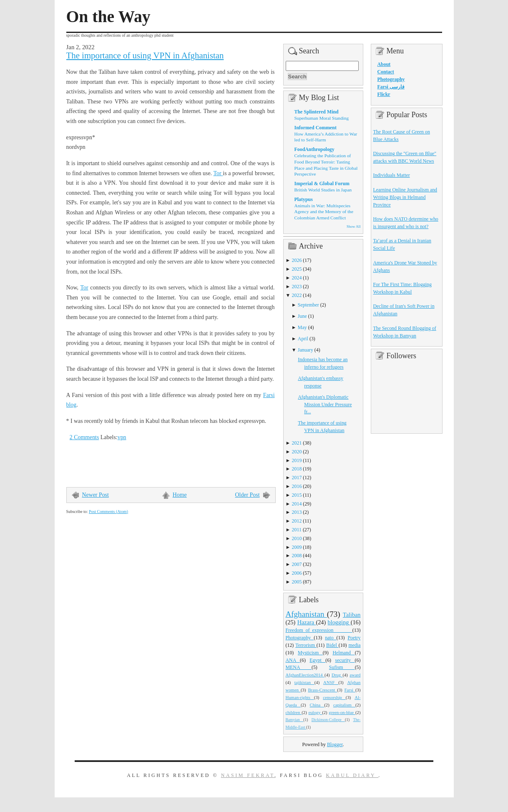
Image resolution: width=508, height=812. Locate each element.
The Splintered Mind (317, 112)
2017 (297, 478)
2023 (297, 287)
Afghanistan (306, 614)
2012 (297, 521)
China (317, 705)
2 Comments (84, 437)
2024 (297, 278)
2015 (297, 495)
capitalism (344, 705)
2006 (297, 573)
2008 (297, 556)
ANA (293, 660)
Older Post (248, 495)
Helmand (343, 653)
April (303, 339)
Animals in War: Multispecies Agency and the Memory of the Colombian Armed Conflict (324, 212)
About (384, 64)
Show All (353, 226)
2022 (297, 295)
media (354, 645)
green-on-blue (342, 712)
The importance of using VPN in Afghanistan (145, 55)
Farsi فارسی (391, 87)
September (308, 305)
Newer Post (96, 495)
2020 (297, 452)
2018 (297, 469)
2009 (297, 547)
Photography (300, 638)
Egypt (317, 660)
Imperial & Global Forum (322, 184)
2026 (297, 260)
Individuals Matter (392, 175)
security (345, 660)
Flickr (384, 94)
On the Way (108, 17)
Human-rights (300, 697)
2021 (297, 443)
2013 (297, 512)
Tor (218, 173)
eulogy (315, 712)
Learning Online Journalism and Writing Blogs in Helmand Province (405, 197)
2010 (297, 538)
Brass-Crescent (322, 690)
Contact (386, 72)
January (306, 350)
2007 (297, 564)
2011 (297, 530)
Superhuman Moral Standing (322, 118)
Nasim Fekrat (248, 775)
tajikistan (304, 682)
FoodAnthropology (314, 149)
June (302, 316)
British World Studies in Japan (323, 190)
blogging (339, 622)
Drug (337, 675)
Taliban (352, 615)
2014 (297, 504)
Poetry (354, 638)
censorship (334, 697)
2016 (297, 486)
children (294, 712)
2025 (297, 269)
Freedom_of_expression (319, 630)
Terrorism (306, 645)
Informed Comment (316, 128)
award (355, 675)
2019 (297, 460)
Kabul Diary (352, 775)
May (302, 327)
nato (331, 638)
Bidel (332, 645)
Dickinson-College (328, 720)
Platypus (304, 199)
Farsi (350, 690)
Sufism (342, 667)
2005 (297, 582)
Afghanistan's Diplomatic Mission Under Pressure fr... (325, 405)
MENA (299, 667)
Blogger (335, 744)
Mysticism (310, 653)
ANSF (331, 682)
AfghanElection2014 (305, 675)
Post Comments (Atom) (108, 512)
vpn (122, 437)
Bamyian (295, 720)
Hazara (307, 622)
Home (180, 495)
